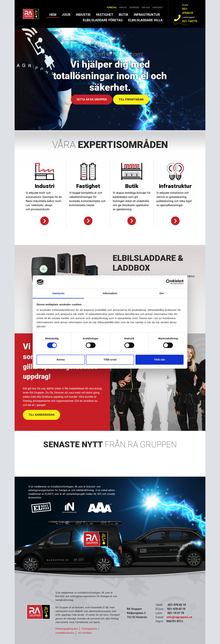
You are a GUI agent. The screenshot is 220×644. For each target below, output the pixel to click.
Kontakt (158, 7)
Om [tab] (161, 293)
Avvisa (61, 360)
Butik (123, 15)
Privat (123, 7)
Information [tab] (110, 293)
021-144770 (190, 21)
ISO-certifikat (85, 633)
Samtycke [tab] (59, 293)
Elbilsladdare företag (103, 20)
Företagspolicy (89, 629)
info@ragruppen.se (179, 617)
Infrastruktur (147, 15)
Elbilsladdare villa (145, 20)
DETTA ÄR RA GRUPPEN (92, 99)
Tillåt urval (110, 360)
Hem (53, 15)
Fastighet (105, 15)
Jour (66, 15)
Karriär (134, 7)
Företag (112, 7)
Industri (83, 15)
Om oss (146, 7)
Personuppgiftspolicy (67, 629)
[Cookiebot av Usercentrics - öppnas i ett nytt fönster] (169, 282)
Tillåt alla (159, 360)
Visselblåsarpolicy (65, 633)
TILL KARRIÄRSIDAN (42, 415)
